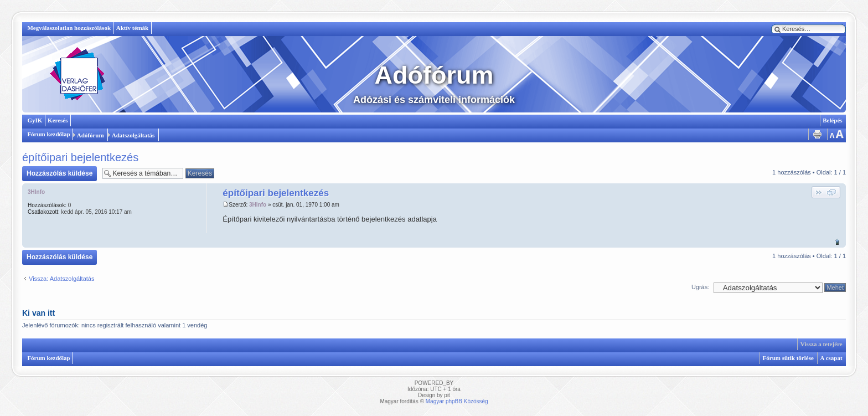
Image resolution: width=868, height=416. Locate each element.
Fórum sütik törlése (788, 358)
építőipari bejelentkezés (80, 157)
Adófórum (91, 135)
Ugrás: (700, 287)
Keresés (58, 120)
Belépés (832, 120)
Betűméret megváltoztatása (836, 134)
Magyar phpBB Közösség (457, 401)
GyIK (35, 120)
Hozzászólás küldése (60, 173)
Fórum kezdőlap (48, 134)
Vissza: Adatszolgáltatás (61, 279)
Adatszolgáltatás (133, 135)
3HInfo (258, 205)
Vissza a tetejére (837, 242)
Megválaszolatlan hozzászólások (69, 28)
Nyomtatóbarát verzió (817, 134)
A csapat (831, 358)
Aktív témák (132, 28)
